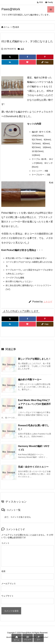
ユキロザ (48, 302)
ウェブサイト (7, 596)
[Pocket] (27, 62)
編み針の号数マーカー (30, 380)
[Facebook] (27, 57)
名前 (3, 571)
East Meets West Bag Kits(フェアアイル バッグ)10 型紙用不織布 (34, 404)
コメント (5, 543)
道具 (17, 27)
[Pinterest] (45, 57)
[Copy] (45, 62)
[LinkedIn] (10, 62)
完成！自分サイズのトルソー (33, 467)
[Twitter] (10, 57)
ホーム (7, 27)
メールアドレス (9, 584)
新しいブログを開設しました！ (34, 359)
